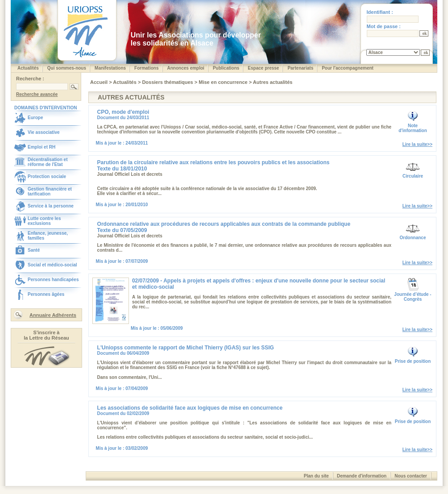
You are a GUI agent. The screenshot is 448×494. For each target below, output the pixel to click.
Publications (226, 68)
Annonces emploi (186, 68)
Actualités (28, 68)
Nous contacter (411, 476)
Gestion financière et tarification (50, 191)
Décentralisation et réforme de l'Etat (48, 162)
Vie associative (44, 132)
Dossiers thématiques (168, 82)
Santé (34, 250)
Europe (35, 118)
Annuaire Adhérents (53, 315)
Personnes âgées (46, 294)
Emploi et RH (41, 147)
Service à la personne (51, 206)
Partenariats (300, 68)
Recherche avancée (37, 94)
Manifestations (110, 68)
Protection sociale (47, 176)
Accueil (100, 82)
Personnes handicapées (53, 280)
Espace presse (263, 68)
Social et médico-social (52, 265)
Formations (146, 68)
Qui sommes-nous (67, 68)
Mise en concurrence (224, 82)
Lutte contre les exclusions (44, 221)
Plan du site (316, 476)
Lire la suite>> (417, 144)
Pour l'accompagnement (348, 68)
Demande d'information (362, 476)
